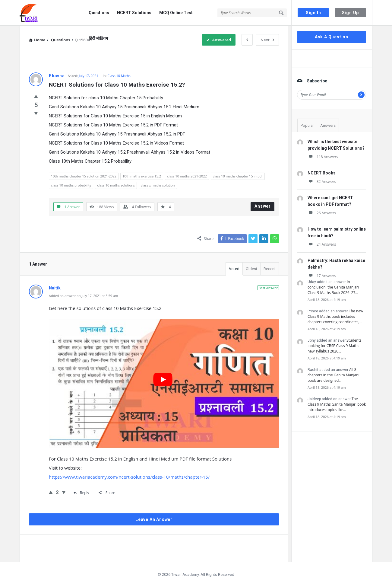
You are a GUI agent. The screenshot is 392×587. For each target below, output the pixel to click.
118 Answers (323, 157)
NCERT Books (322, 173)
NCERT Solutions (134, 13)
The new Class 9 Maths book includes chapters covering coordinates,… (335, 316)
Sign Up (351, 13)
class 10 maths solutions (116, 185)
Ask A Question (332, 37)
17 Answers (322, 276)
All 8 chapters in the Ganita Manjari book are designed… (333, 375)
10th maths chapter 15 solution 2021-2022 (84, 176)
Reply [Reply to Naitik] (81, 493)
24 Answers (322, 244)
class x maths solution (158, 185)
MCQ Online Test (176, 13)
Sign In (313, 13)
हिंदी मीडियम (98, 38)
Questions (99, 13)
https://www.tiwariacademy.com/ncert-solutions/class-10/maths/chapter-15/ (129, 477)
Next (267, 40)
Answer (263, 206)
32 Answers (322, 182)
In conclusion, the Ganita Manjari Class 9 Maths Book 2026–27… (333, 287)
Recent (270, 269)
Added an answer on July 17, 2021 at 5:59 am (83, 296)
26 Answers (322, 213)
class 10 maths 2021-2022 (187, 176)
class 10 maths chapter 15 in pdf (238, 176)
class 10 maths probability (71, 185)
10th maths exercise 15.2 (142, 176)
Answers (328, 125)
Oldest (251, 269)
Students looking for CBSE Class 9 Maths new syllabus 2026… (335, 346)
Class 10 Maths (119, 76)
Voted (234, 269)
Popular (307, 125)
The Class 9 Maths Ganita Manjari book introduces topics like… (337, 404)
